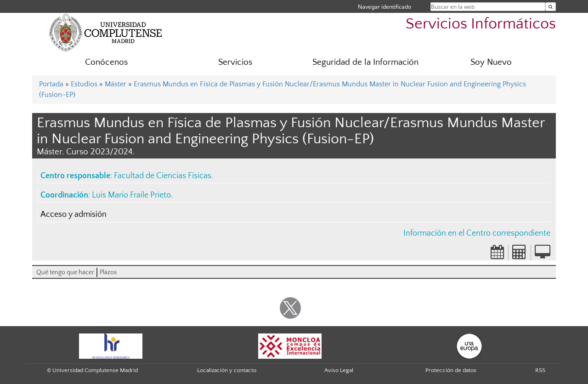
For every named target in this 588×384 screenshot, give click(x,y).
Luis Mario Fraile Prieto (131, 195)
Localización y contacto (227, 370)
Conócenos (106, 62)
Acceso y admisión (73, 215)
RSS (540, 370)
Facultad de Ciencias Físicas (163, 176)
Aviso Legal (339, 370)
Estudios (84, 84)
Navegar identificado (384, 7)
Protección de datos (451, 370)
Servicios (235, 62)
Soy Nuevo (491, 62)
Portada (51, 84)
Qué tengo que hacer (65, 272)
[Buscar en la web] (551, 7)
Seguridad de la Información (365, 62)
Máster (116, 84)
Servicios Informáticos (481, 24)
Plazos (108, 272)
